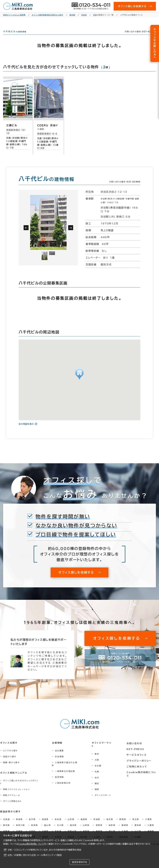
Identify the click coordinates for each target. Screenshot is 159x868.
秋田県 (58, 822)
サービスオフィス (137, 760)
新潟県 (35, 828)
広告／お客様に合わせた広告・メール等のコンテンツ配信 (35, 855)
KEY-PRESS (136, 754)
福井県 (73, 828)
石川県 (60, 828)
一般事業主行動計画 (66, 774)
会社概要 (60, 756)
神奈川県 (20, 828)
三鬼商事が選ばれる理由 (68, 768)
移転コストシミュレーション (16, 792)
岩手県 (32, 822)
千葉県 (149, 822)
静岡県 (125, 828)
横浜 (98, 786)
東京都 (6, 828)
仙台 (98, 780)
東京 (98, 756)
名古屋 (99, 768)
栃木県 (110, 822)
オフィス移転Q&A (12, 804)
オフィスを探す (9, 748)
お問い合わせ (135, 748)
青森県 (19, 822)
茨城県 (97, 822)
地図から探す (10, 762)
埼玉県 (136, 822)
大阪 (98, 762)
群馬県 (123, 822)
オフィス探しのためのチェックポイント (22, 786)
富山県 (47, 828)
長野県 (99, 828)
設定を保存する (79, 862)
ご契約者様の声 (64, 786)
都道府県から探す (10, 814)
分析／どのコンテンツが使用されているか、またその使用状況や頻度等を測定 (44, 850)
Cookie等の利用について (31, 844)
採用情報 (60, 780)
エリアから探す (10, 756)
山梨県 (86, 828)
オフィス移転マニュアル (14, 778)
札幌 (98, 774)
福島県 (84, 822)
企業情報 (58, 748)
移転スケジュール (12, 798)
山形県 (71, 822)
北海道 (6, 822)
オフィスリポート (104, 797)
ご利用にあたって (137, 771)
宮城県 (45, 822)
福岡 (98, 792)
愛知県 (138, 828)
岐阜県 (112, 828)
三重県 (151, 828)
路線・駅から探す (11, 768)
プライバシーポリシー (139, 766)
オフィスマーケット (104, 748)
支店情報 (60, 762)
